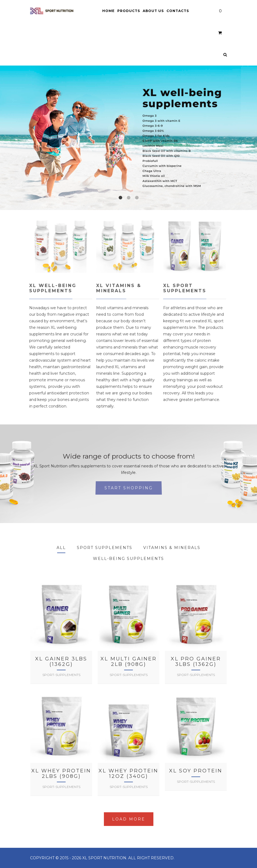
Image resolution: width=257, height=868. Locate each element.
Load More (129, 819)
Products (129, 11)
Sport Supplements (105, 548)
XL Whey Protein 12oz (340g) (128, 773)
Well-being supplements (128, 559)
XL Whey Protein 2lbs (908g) (61, 773)
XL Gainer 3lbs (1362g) (61, 662)
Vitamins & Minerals (172, 548)
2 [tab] (128, 198)
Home (108, 11)
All (61, 548)
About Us (153, 11)
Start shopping (128, 488)
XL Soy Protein (196, 771)
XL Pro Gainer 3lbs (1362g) (196, 662)
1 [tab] (120, 198)
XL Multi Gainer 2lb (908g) (129, 662)
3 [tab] (137, 198)
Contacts (178, 11)
